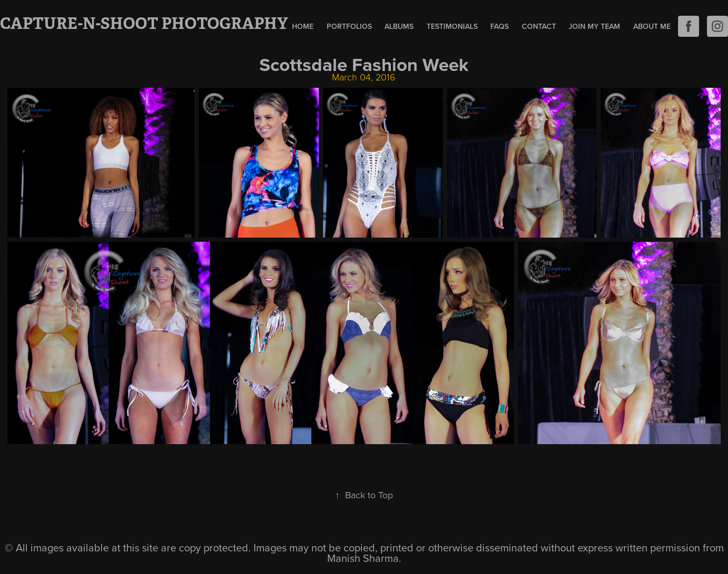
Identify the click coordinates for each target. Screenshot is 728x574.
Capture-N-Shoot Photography (144, 23)
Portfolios (349, 26)
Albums (399, 26)
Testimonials (452, 26)
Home (303, 26)
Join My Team (594, 26)
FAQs (499, 26)
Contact (539, 26)
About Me (652, 26)
